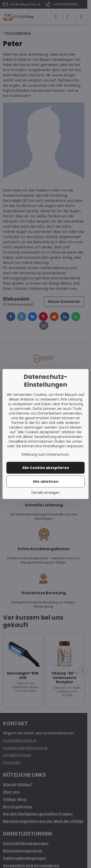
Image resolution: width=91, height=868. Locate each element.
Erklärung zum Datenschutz (45, 454)
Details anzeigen (46, 493)
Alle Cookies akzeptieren (46, 468)
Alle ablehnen (46, 482)
